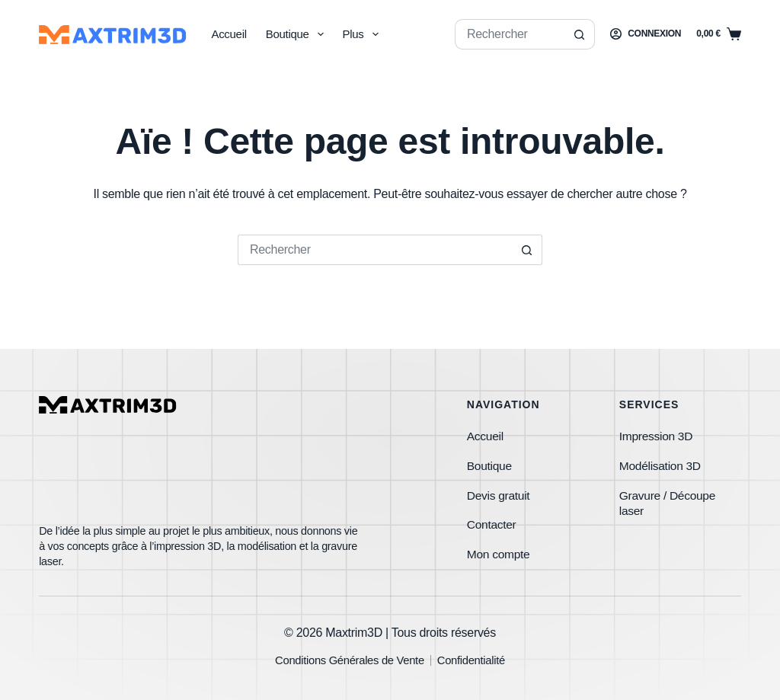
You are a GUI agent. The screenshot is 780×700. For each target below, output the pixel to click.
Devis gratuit (499, 491)
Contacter (492, 521)
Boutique (298, 34)
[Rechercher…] (510, 34)
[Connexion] (646, 34)
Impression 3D (657, 430)
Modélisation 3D (661, 460)
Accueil (229, 34)
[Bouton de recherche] (580, 34)
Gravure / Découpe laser (669, 499)
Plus (364, 34)
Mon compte (499, 552)
